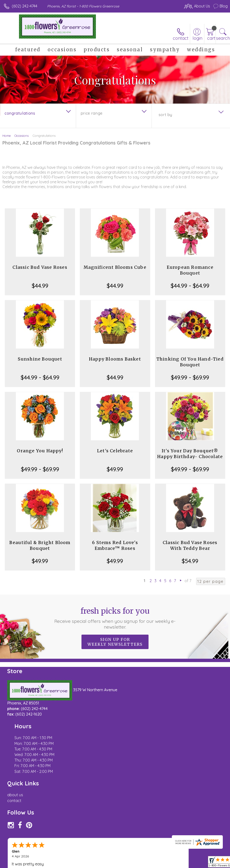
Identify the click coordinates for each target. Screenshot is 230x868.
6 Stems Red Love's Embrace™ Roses (115, 545)
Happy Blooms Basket (115, 359)
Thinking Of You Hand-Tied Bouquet (190, 362)
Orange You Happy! (40, 451)
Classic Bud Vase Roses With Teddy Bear (190, 545)
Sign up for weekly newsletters (115, 642)
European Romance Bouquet (190, 270)
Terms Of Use (118, 858)
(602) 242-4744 (25, 6)
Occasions (22, 136)
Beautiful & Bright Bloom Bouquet (40, 545)
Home (7, 136)
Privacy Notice (146, 858)
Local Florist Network (180, 858)
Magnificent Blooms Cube (115, 267)
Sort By (165, 115)
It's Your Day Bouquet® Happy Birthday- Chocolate (190, 454)
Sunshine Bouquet (40, 359)
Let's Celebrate (115, 451)
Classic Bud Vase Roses (40, 267)
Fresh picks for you (115, 618)
